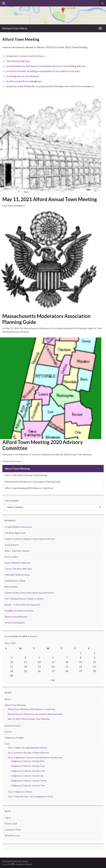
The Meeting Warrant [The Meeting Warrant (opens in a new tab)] (18, 61)
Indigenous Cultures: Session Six (27, 776)
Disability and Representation (19, 611)
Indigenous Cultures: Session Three (29, 781)
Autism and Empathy (15, 623)
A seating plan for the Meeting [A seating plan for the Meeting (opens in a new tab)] (22, 76)
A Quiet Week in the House (18, 527)
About (8, 699)
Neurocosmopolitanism (16, 617)
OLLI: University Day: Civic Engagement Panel (30, 796)
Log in (8, 818)
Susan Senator (12, 545)
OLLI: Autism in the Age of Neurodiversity (28, 753)
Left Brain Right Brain (15, 533)
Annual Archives (13, 726)
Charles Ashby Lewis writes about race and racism (29, 593)
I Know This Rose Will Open (19, 569)
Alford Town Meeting (17, 468)
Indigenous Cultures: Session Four (28, 766)
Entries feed (11, 824)
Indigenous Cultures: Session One (28, 771)
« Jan (52, 680)
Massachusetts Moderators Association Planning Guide (46, 319)
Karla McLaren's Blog (15, 581)
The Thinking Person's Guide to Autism (24, 599)
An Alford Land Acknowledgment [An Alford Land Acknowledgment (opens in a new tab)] (24, 81)
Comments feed (13, 830)
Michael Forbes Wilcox (15, 28)
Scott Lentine (11, 557)
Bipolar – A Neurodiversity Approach (23, 605)
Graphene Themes (24, 864)
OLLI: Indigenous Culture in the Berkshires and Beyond (35, 757)
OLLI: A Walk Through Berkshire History (28, 748)
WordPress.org (12, 835)
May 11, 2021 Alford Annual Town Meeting (50, 199)
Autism (8, 732)
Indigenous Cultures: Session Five (28, 761)
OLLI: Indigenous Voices (20, 792)
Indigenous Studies (14, 738)
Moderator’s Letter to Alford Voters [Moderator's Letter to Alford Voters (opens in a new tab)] (25, 56)
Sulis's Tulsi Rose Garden (17, 551)
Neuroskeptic (11, 587)
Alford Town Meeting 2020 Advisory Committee (43, 445)
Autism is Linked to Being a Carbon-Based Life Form (30, 539)
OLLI (7, 744)
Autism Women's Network (18, 563)
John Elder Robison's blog (17, 575)
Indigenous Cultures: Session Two (28, 785)
